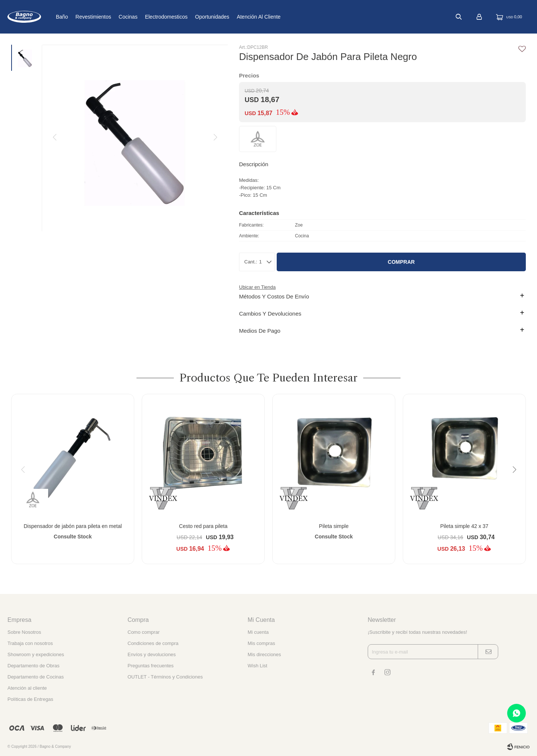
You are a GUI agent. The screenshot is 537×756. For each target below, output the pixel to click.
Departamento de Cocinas (36, 677)
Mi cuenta (258, 632)
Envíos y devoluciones (152, 654)
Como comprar (144, 632)
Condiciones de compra (153, 643)
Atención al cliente (282, 17)
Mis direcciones (264, 654)
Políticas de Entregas (30, 699)
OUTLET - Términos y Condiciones (165, 677)
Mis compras (261, 643)
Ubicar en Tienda (257, 287)
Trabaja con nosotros (30, 643)
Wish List (257, 666)
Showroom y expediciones (36, 654)
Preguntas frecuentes (151, 666)
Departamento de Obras (33, 666)
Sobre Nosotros (24, 632)
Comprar (401, 262)
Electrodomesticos (189, 17)
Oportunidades (236, 17)
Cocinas (152, 17)
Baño (85, 17)
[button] (517, 485)
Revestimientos (117, 17)
